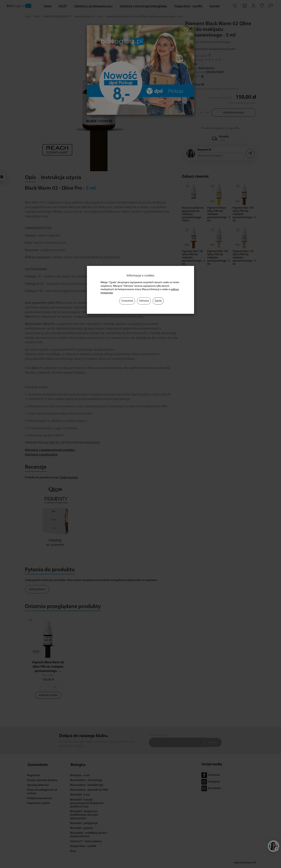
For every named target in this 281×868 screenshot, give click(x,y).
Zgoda (158, 301)
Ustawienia (127, 301)
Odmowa (144, 301)
